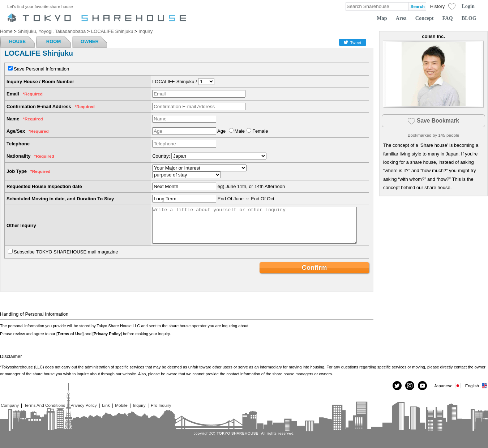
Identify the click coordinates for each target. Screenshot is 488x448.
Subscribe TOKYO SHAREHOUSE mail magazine (66, 252)
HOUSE (17, 41)
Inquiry (139, 405)
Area (401, 18)
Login (468, 6)
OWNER (90, 41)
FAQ (448, 18)
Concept (425, 18)
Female (260, 131)
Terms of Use (70, 334)
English (477, 386)
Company (10, 405)
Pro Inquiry (161, 405)
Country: (161, 156)
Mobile (121, 405)
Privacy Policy (107, 334)
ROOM (53, 41)
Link (106, 405)
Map (382, 18)
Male (240, 131)
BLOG (469, 18)
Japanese (448, 386)
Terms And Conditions (45, 405)
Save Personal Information (41, 69)
